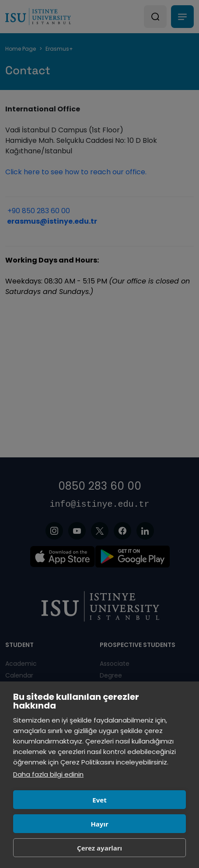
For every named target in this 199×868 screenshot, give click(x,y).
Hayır (99, 824)
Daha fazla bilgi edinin (48, 774)
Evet (99, 800)
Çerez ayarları (99, 848)
